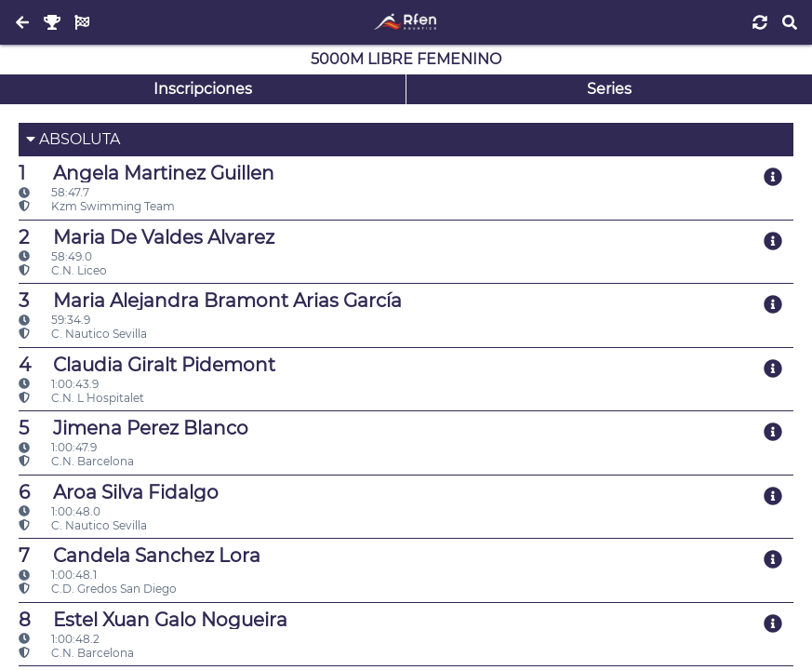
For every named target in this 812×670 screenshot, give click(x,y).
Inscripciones (203, 89)
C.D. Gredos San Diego (98, 589)
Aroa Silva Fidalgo (119, 492)
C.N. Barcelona (76, 461)
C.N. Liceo (63, 270)
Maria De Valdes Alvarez (146, 237)
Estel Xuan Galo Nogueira (153, 620)
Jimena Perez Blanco (133, 428)
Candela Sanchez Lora (140, 556)
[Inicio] (406, 22)
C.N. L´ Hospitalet (81, 398)
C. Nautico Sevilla (83, 334)
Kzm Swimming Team (97, 206)
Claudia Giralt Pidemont (147, 365)
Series (609, 89)
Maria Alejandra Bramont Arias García (210, 301)
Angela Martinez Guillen (146, 173)
